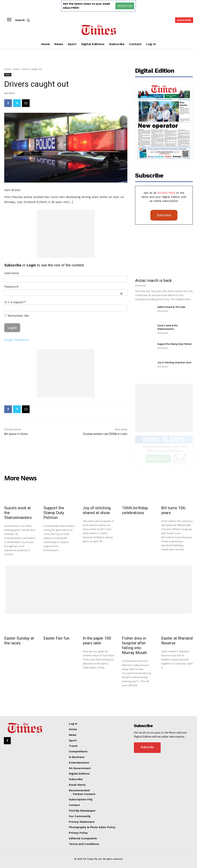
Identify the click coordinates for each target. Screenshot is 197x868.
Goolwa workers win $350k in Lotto (105, 434)
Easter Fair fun (56, 638)
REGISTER (125, 6)
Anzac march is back (153, 280)
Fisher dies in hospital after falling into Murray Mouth (134, 645)
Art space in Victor (16, 434)
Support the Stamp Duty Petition (175, 344)
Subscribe (164, 215)
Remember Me (16, 316)
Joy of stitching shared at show (174, 363)
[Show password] (121, 294)
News (16, 69)
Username (12, 273)
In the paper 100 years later (97, 641)
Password (11, 287)
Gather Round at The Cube (171, 307)
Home (8, 69)
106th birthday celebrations (135, 510)
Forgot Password (16, 340)
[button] (23, 20)
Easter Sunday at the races (19, 641)
